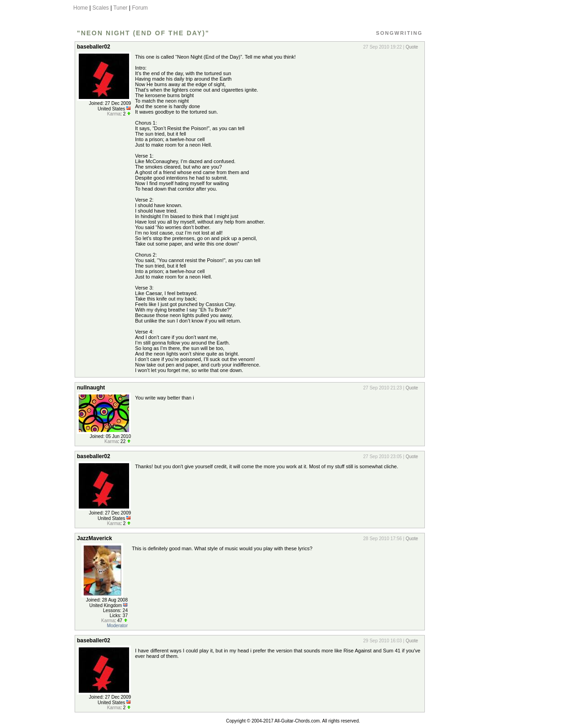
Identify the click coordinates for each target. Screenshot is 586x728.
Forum (140, 8)
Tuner (120, 8)
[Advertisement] (468, 175)
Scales (101, 8)
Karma (114, 114)
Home (81, 8)
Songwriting (399, 33)
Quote (412, 47)
